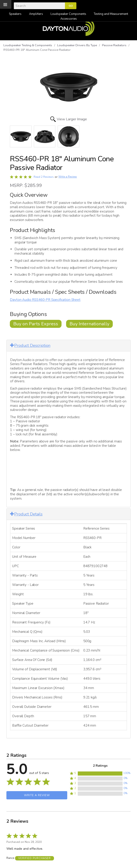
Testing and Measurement (111, 14)
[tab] (68, 346)
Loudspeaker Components (68, 14)
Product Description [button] (30, 345)
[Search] (39, 6)
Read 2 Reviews (44, 177)
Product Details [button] (26, 514)
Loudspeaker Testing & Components (28, 45)
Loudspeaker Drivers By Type (77, 45)
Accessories (69, 19)
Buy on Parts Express (36, 324)
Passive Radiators (114, 45)
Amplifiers (36, 14)
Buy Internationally (89, 324)
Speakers (15, 14)
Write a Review (68, 177)
